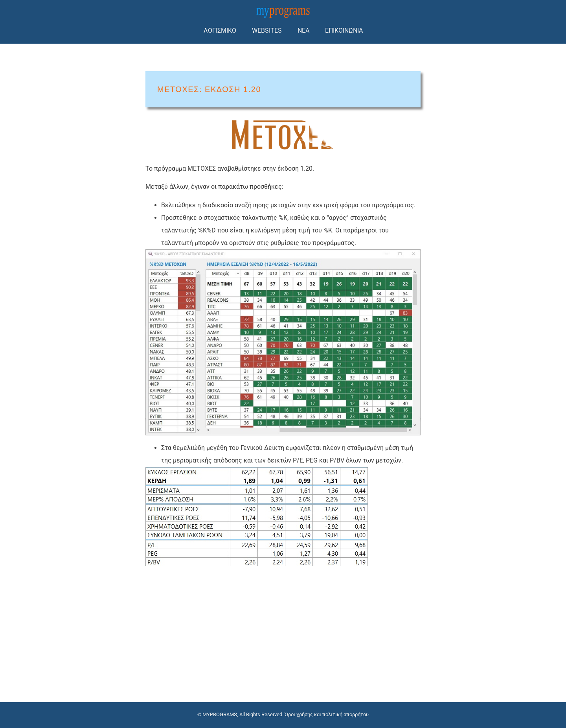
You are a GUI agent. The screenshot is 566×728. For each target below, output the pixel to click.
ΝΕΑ (303, 30)
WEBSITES (267, 30)
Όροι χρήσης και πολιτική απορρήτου (327, 714)
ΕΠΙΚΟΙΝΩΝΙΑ (344, 30)
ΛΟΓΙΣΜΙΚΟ (220, 30)
